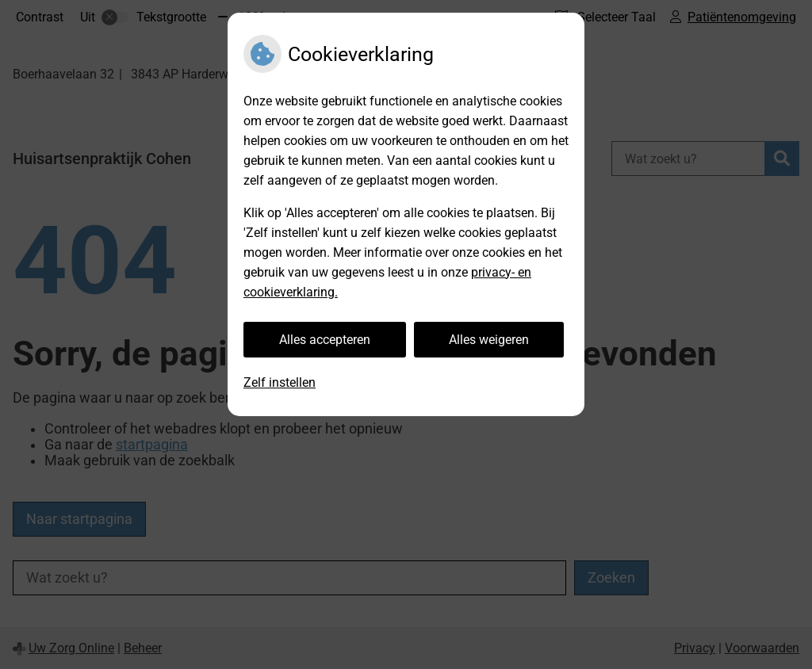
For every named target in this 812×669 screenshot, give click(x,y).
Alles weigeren (489, 340)
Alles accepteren (325, 340)
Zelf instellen (280, 382)
